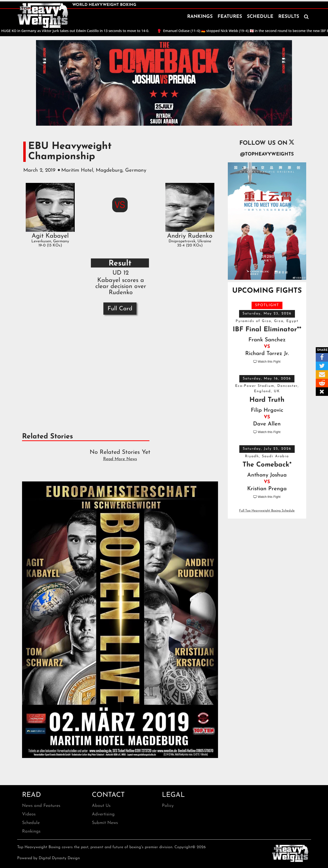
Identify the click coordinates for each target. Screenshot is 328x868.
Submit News (105, 823)
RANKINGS (200, 17)
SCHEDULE (260, 17)
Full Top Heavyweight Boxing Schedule (267, 511)
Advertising (103, 814)
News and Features (41, 806)
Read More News (120, 459)
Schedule (31, 823)
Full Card (120, 309)
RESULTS (289, 17)
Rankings (31, 831)
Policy (168, 806)
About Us (101, 806)
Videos (29, 814)
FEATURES (230, 17)
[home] (43, 16)
